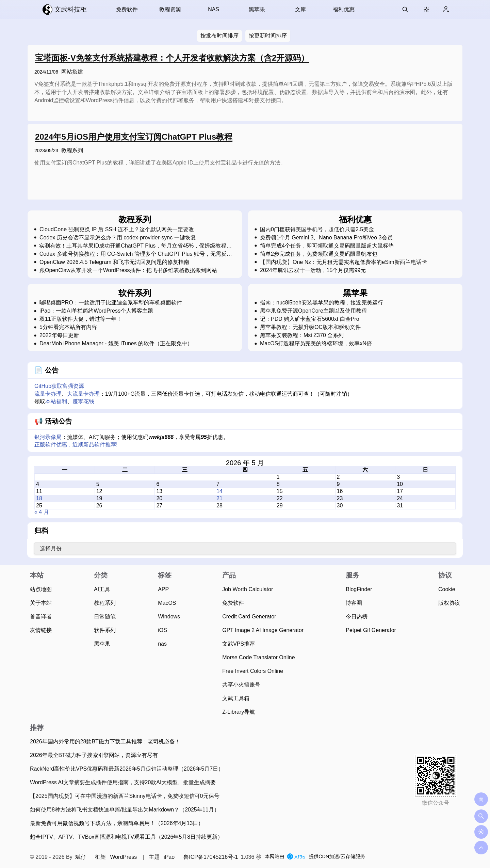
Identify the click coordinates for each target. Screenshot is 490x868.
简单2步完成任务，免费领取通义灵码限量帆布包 (319, 254)
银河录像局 (48, 437)
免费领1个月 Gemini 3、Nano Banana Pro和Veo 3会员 (326, 238)
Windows (169, 617)
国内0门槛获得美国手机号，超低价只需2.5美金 (317, 230)
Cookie (447, 589)
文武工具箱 (236, 698)
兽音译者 (41, 617)
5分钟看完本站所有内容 (68, 327)
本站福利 (56, 401)
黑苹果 (257, 9)
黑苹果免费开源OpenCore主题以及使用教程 (313, 311)
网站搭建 (72, 72)
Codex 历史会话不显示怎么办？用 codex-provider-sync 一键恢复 (118, 238)
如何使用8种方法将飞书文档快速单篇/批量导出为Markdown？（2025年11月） (125, 810)
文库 (300, 9)
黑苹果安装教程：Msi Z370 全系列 (302, 335)
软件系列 (105, 630)
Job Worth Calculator (248, 589)
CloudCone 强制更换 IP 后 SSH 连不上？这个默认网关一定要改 (117, 230)
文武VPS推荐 (239, 644)
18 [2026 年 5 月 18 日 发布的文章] (39, 498)
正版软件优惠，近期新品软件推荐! (76, 445)
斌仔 (81, 857)
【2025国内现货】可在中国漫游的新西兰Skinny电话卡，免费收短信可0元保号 (125, 796)
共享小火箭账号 (241, 685)
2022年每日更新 (59, 335)
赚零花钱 (83, 401)
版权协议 (449, 603)
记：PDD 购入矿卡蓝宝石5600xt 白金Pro (310, 319)
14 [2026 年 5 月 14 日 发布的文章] (219, 491)
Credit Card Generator (249, 617)
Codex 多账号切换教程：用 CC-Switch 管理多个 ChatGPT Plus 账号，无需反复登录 (136, 254)
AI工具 (102, 589)
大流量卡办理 (83, 394)
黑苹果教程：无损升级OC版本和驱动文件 (310, 327)
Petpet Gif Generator (371, 630)
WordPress (123, 857)
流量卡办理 (48, 394)
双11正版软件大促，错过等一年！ (81, 319)
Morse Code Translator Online (258, 657)
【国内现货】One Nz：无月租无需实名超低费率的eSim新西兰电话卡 (344, 262)
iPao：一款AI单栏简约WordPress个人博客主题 (96, 311)
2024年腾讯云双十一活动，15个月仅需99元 (313, 270)
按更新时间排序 (268, 36)
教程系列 (72, 150)
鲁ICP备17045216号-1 (211, 857)
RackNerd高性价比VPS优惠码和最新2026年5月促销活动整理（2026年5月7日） (127, 769)
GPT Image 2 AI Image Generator (263, 630)
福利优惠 (344, 9)
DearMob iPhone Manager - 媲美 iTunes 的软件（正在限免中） (116, 344)
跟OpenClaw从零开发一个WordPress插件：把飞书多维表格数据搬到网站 (128, 270)
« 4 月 (42, 512)
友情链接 (41, 630)
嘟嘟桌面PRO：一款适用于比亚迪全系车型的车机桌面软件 (111, 303)
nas (162, 644)
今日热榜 (357, 617)
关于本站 (41, 603)
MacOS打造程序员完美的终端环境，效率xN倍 (316, 344)
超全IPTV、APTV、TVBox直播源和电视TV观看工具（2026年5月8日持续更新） (126, 837)
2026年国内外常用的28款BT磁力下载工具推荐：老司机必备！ (105, 741)
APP (163, 589)
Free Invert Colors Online (253, 671)
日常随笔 (105, 617)
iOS (162, 630)
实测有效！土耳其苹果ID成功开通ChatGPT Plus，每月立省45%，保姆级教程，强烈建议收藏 (135, 246)
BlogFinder (359, 589)
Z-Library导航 (239, 712)
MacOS (167, 603)
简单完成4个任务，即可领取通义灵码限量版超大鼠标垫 (327, 246)
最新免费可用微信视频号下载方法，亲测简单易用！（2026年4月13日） (117, 823)
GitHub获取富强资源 (59, 386)
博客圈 (354, 603)
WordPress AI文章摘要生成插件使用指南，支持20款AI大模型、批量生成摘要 (123, 782)
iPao (169, 857)
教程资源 (170, 9)
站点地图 (41, 589)
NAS (214, 9)
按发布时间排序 (219, 36)
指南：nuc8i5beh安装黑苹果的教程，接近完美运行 (322, 303)
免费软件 (127, 9)
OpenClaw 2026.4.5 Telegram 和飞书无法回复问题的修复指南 (114, 262)
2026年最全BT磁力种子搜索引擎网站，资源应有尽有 (94, 755)
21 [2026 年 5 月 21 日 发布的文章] (219, 498)
